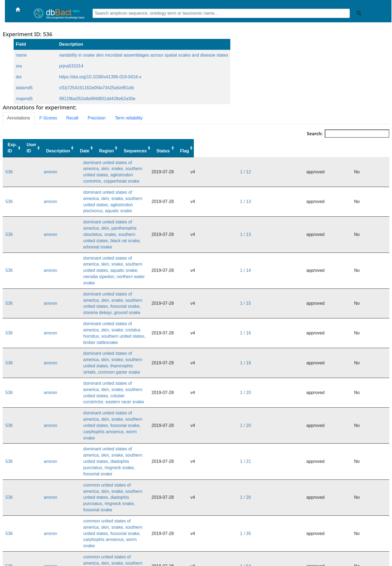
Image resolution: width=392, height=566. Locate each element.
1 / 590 (323, 512)
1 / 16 (322, 252)
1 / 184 (323, 477)
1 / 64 (322, 373)
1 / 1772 (324, 529)
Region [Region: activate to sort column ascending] (301, 151)
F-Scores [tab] (48, 118)
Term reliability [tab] (129, 118)
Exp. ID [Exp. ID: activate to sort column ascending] (12, 148)
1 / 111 (323, 443)
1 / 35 (322, 356)
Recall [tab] (72, 118)
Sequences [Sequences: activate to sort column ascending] (330, 151)
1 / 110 (323, 425)
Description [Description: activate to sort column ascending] (68, 151)
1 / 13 (322, 183)
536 (9, 166)
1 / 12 (322, 166)
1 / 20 (322, 287)
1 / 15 (322, 235)
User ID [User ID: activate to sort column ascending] (36, 148)
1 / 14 (322, 218)
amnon (36, 166)
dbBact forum (232, 558)
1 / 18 (322, 270)
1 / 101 (323, 391)
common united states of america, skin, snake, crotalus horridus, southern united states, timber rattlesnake (156, 391)
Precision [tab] (97, 118)
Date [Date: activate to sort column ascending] (272, 151)
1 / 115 (323, 460)
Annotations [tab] (19, 118)
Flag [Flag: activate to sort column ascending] (380, 151)
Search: (348, 134)
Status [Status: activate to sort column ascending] (358, 151)
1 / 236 (323, 495)
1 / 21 (322, 322)
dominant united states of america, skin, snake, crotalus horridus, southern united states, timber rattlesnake (157, 252)
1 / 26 (322, 339)
